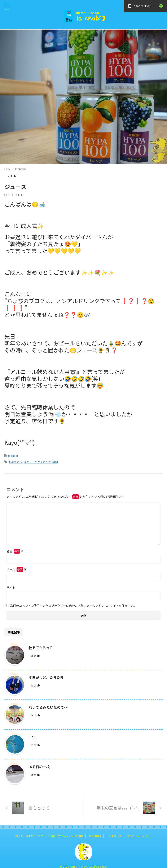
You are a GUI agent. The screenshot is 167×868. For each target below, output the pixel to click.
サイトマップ (114, 836)
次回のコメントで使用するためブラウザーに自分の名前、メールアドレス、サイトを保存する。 (73, 606)
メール (16, 569)
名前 (15, 551)
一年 (32, 737)
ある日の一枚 (40, 767)
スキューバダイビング (37, 462)
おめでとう (15, 462)
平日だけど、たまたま (47, 677)
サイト (11, 588)
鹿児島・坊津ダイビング (29, 836)
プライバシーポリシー (139, 836)
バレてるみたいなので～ (49, 707)
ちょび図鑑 (95, 836)
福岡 (55, 462)
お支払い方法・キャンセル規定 (66, 836)
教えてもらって (41, 647)
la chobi (13, 456)
